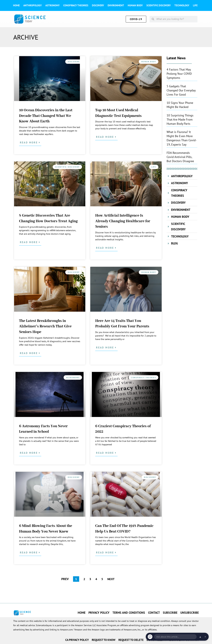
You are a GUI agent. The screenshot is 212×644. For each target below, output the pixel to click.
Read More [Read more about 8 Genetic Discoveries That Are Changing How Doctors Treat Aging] (29, 242)
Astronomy (53, 5)
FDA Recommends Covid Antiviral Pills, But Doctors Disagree (180, 157)
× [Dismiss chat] (205, 637)
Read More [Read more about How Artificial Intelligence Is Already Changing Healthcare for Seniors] (106, 248)
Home (16, 5)
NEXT (111, 579)
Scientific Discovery (159, 5)
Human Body (135, 5)
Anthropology (33, 5)
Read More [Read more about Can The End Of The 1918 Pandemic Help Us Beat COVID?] (106, 553)
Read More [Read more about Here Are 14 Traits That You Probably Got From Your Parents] (106, 348)
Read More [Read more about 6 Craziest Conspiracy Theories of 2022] (106, 453)
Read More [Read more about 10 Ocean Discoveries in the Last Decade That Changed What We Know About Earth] (29, 142)
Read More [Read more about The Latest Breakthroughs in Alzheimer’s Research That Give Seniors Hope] (29, 353)
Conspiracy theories (76, 5)
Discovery (98, 5)
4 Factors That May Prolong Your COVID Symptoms (179, 74)
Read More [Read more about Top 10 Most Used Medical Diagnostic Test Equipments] (106, 137)
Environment (116, 5)
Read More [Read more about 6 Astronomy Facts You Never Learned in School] (29, 453)
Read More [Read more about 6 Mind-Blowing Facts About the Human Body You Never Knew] (29, 553)
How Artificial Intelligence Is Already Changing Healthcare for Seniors (123, 221)
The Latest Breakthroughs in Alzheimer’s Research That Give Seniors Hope (45, 326)
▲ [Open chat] (200, 637)
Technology (182, 5)
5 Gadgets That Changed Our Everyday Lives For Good (181, 90)
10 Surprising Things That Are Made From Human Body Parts (180, 119)
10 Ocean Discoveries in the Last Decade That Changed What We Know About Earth (46, 116)
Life (195, 5)
